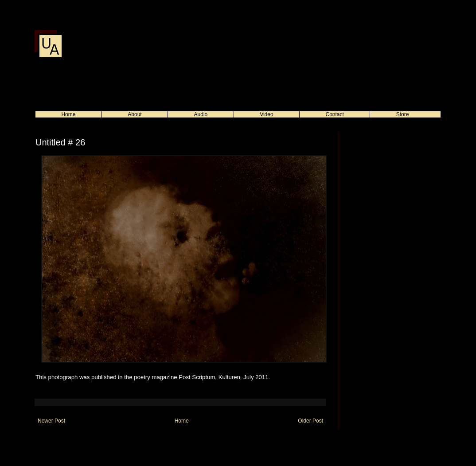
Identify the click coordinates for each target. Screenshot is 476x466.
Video (266, 114)
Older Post (310, 421)
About (135, 114)
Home (68, 114)
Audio (201, 114)
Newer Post (51, 421)
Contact (335, 114)
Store (403, 114)
